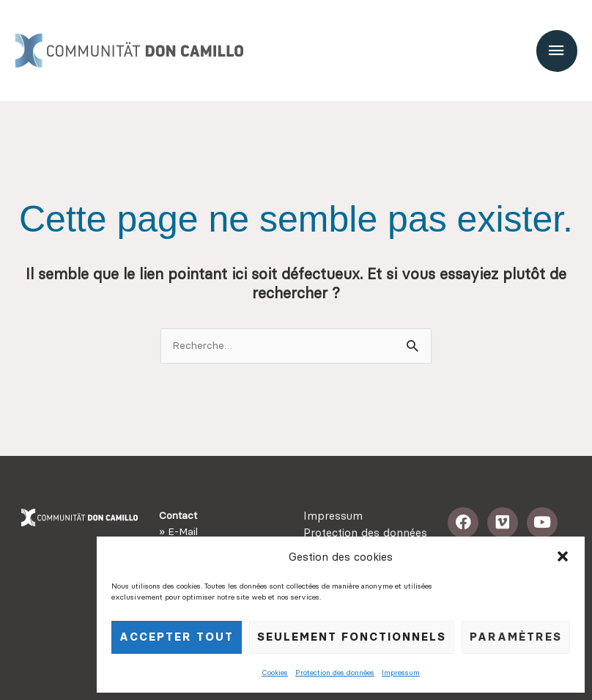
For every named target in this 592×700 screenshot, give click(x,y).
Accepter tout (177, 637)
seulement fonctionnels (352, 637)
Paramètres (516, 637)
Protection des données (335, 673)
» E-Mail (178, 531)
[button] (563, 556)
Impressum (401, 673)
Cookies (275, 673)
